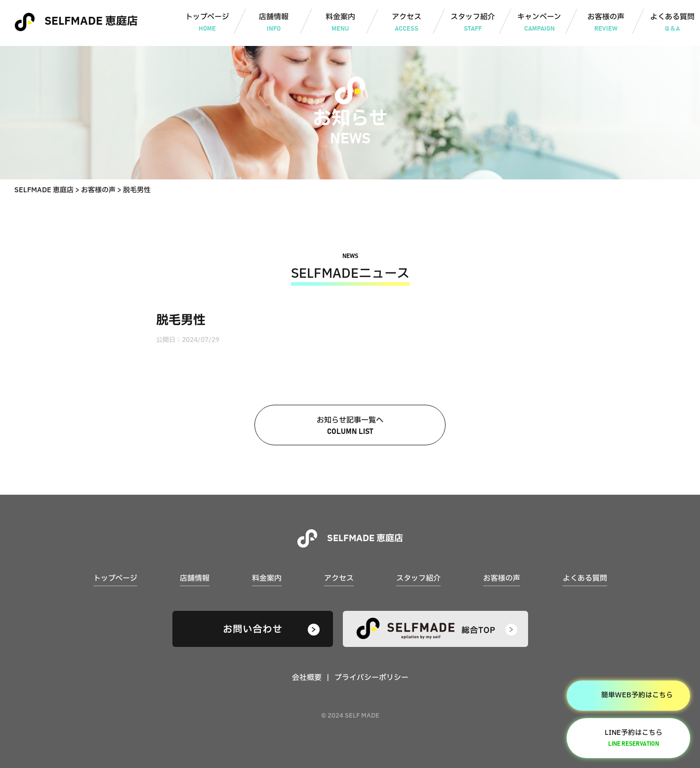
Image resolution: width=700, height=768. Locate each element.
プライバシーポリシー (371, 678)
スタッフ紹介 (473, 23)
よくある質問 (585, 578)
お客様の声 (606, 23)
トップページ (207, 23)
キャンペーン (539, 23)
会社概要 (307, 678)
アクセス (406, 23)
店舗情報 (274, 23)
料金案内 (340, 23)
